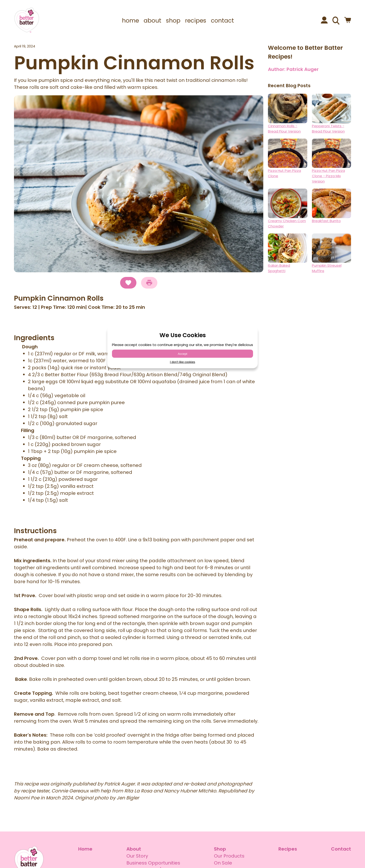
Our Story (137, 856)
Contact (341, 849)
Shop (220, 849)
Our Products (229, 856)
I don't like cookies (183, 362)
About (134, 849)
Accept (183, 354)
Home (85, 849)
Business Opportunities (153, 863)
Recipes (288, 849)
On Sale (223, 863)
